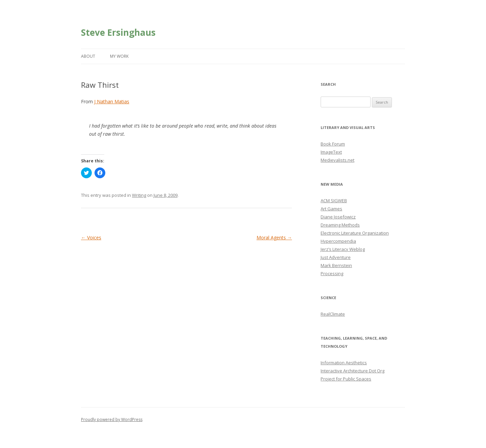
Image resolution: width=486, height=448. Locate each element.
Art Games (331, 209)
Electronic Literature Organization (355, 233)
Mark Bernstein (336, 265)
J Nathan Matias (112, 101)
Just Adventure (336, 257)
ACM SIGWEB (334, 201)
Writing (139, 195)
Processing (332, 273)
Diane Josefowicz (338, 217)
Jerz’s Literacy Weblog (343, 249)
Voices (91, 238)
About (88, 56)
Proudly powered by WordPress (112, 419)
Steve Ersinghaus (118, 32)
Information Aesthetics (344, 363)
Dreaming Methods (340, 225)
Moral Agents (274, 238)
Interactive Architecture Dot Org (353, 371)
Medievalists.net (337, 160)
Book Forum (333, 144)
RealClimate (333, 314)
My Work (119, 56)
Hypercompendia (338, 241)
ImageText (331, 152)
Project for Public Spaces (346, 379)
